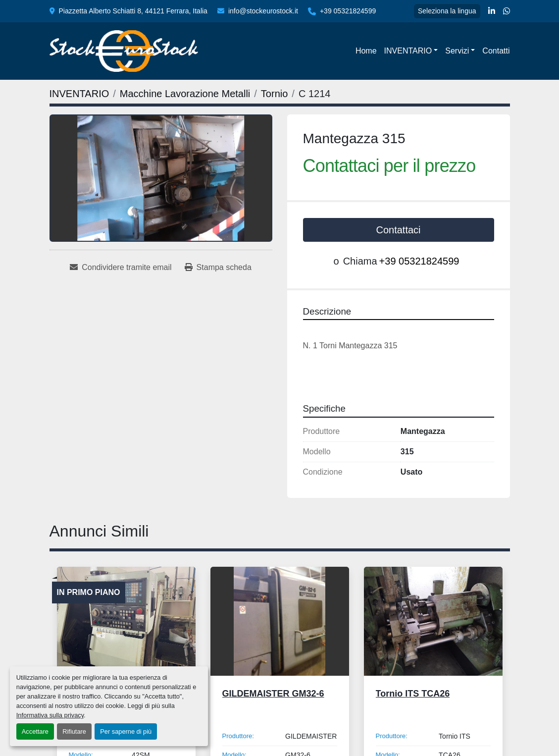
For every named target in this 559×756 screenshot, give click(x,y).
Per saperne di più (126, 731)
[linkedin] (492, 11)
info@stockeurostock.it (263, 11)
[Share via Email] (121, 268)
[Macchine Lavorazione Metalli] (185, 94)
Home (366, 51)
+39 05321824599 (348, 11)
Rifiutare (74, 731)
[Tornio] (274, 94)
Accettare (35, 731)
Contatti (496, 51)
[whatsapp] (507, 11)
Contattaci (398, 230)
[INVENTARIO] (79, 94)
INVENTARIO (408, 51)
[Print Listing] (218, 268)
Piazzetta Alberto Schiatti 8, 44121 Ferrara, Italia (133, 11)
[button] (411, 51)
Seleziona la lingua (447, 11)
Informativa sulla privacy (50, 715)
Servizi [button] (457, 51)
